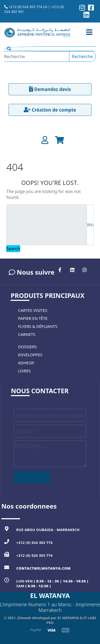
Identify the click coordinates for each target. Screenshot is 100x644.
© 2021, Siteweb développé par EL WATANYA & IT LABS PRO (50, 620)
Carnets (27, 334)
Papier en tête (33, 318)
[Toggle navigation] (89, 32)
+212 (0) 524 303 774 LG (28, 7)
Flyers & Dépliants (38, 326)
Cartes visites (33, 310)
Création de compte (50, 110)
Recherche (82, 56)
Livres (25, 371)
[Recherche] (37, 56)
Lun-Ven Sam (52, 584)
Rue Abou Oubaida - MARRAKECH (48, 530)
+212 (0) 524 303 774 (34, 543)
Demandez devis (50, 89)
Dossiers (27, 347)
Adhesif (26, 363)
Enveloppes (30, 355)
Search (13, 249)
